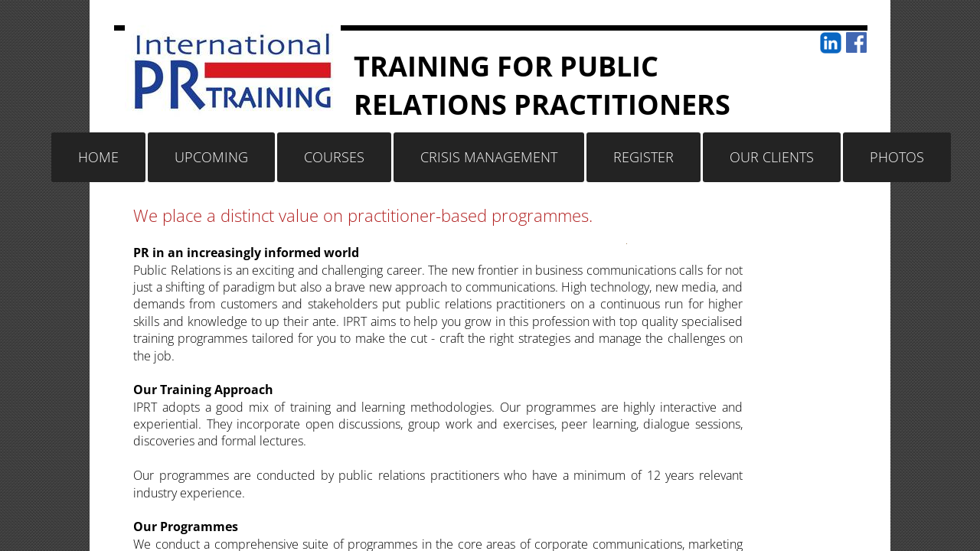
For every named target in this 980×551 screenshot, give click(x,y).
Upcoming (211, 157)
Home (98, 157)
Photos (897, 157)
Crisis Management (489, 157)
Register (644, 157)
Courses (334, 157)
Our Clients (772, 157)
